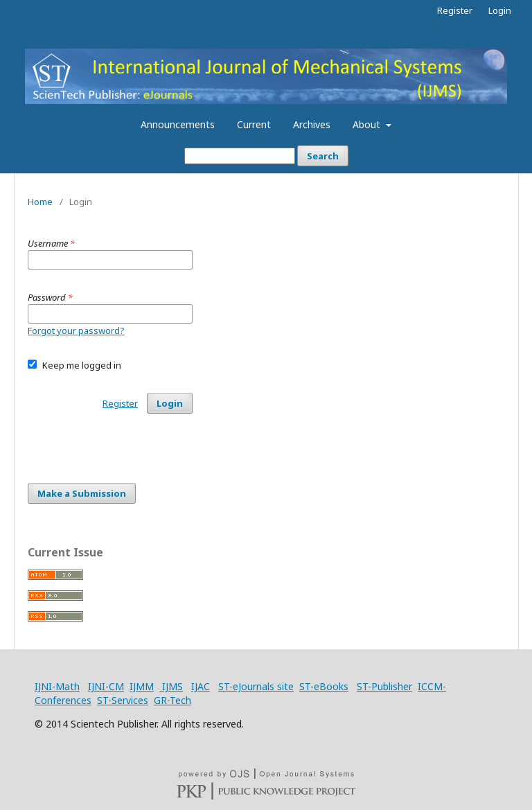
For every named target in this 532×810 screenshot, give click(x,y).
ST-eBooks (324, 686)
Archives (312, 124)
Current (254, 124)
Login (500, 10)
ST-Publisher (384, 686)
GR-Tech (172, 700)
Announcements (178, 124)
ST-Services (123, 700)
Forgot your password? (76, 331)
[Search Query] (240, 156)
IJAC (201, 686)
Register (455, 10)
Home (40, 202)
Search (323, 156)
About (368, 124)
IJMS (171, 686)
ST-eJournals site (256, 686)
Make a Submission (82, 493)
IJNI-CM (106, 686)
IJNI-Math (57, 686)
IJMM (142, 686)
